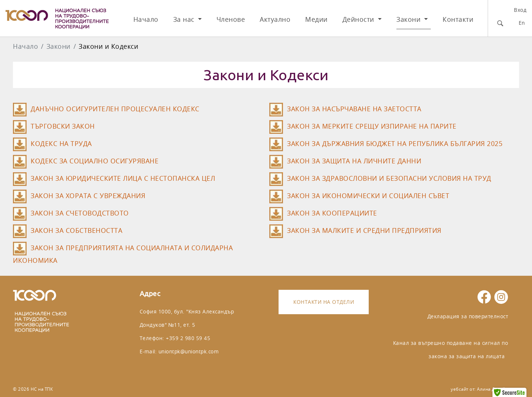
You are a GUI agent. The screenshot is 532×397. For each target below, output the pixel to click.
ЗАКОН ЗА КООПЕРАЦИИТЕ (332, 213)
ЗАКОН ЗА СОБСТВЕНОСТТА (76, 230)
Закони (410, 19)
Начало (146, 19)
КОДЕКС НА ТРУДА (61, 144)
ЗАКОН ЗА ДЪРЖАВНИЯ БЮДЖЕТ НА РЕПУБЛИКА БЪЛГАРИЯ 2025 (395, 144)
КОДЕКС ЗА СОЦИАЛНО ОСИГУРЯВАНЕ (95, 161)
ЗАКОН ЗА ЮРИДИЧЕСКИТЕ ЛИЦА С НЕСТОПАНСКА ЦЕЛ (123, 178)
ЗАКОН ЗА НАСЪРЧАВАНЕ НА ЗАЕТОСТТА (354, 109)
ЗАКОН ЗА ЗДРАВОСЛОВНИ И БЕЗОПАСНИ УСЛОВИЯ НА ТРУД (389, 178)
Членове (231, 19)
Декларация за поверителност (468, 316)
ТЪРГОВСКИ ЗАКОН (63, 126)
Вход (520, 10)
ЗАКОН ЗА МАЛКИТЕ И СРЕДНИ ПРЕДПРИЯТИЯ (364, 230)
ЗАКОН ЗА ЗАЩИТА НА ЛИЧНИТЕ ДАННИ (354, 161)
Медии (316, 19)
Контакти (458, 19)
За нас (185, 19)
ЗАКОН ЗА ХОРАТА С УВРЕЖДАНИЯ (88, 196)
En (522, 23)
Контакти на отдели (324, 302)
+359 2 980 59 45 (188, 338)
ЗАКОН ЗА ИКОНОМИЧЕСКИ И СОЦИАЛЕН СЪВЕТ (368, 196)
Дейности (359, 19)
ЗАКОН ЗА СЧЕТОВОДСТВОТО (80, 213)
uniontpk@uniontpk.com (189, 351)
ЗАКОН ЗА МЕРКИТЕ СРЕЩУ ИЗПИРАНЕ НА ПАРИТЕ (372, 126)
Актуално (275, 19)
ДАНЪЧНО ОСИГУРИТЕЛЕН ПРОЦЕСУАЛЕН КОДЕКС (115, 109)
